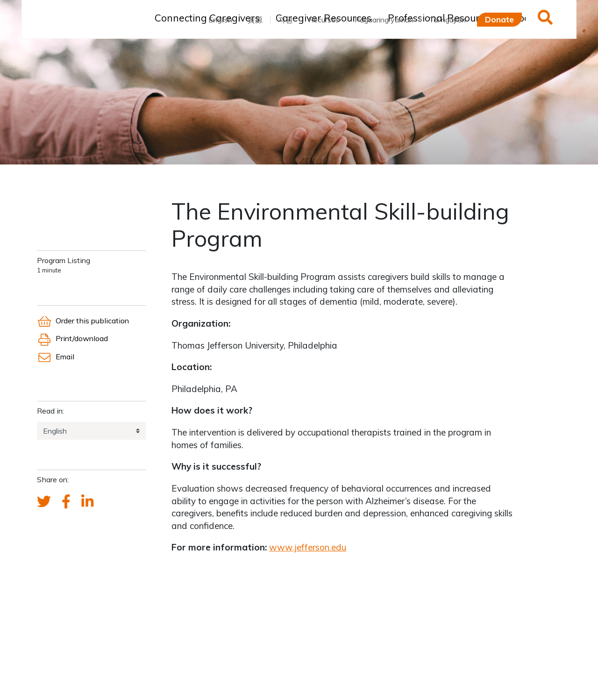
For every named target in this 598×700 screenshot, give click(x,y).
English (220, 20)
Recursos (324, 20)
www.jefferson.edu (308, 547)
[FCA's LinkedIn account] (87, 502)
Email (56, 357)
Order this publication (83, 321)
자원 (285, 20)
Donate (499, 19)
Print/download (72, 338)
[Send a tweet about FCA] (44, 502)
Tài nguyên (447, 20)
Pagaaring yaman (384, 20)
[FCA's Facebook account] (66, 502)
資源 (255, 20)
